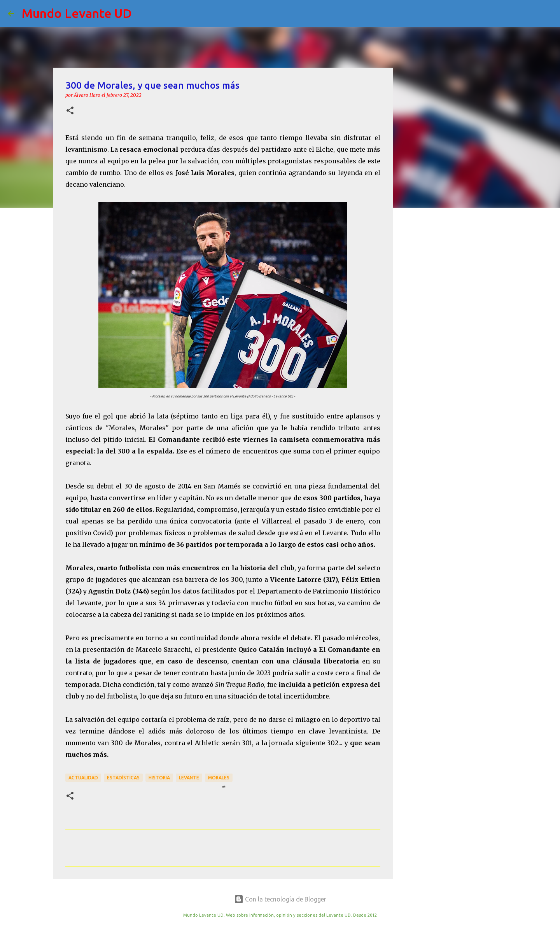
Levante (189, 778)
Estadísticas (123, 778)
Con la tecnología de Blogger (280, 899)
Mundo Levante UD (77, 13)
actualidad (83, 778)
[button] (70, 111)
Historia (159, 778)
